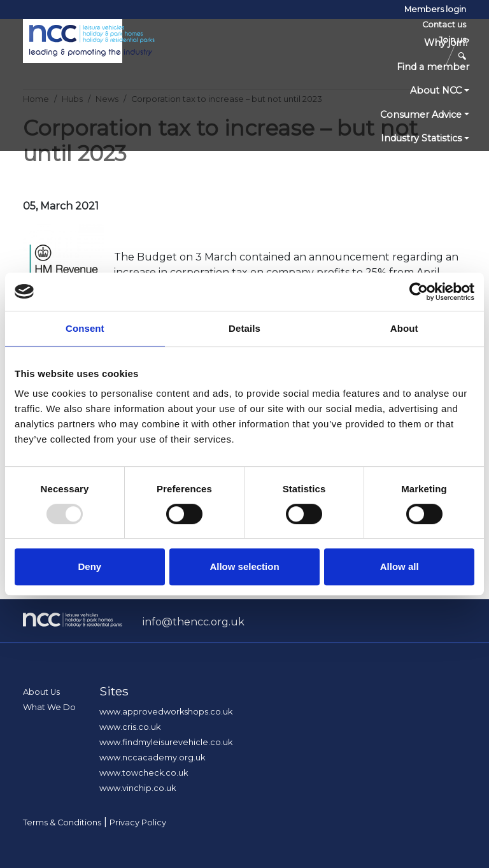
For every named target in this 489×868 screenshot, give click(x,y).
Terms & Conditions (62, 822)
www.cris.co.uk (130, 727)
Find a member (433, 67)
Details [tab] (244, 328)
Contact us (444, 25)
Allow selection (244, 566)
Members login (435, 9)
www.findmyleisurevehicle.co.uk (166, 742)
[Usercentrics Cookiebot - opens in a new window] (419, 292)
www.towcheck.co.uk (144, 773)
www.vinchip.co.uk (138, 788)
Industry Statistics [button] (421, 138)
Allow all (400, 566)
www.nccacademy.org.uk (152, 758)
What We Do (49, 707)
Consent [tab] (85, 328)
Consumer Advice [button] (421, 115)
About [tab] (404, 328)
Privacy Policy (138, 822)
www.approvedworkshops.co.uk (166, 712)
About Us (41, 692)
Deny (89, 566)
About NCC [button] (436, 90)
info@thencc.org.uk (194, 622)
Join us (452, 40)
